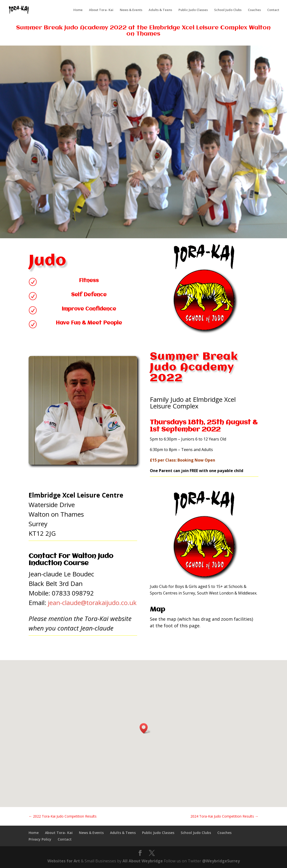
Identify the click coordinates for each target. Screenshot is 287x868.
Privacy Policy (40, 839)
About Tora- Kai (101, 10)
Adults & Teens (160, 10)
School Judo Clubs (228, 10)
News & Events (131, 10)
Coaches (254, 10)
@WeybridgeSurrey (221, 861)
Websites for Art (64, 861)
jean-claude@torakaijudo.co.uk (92, 603)
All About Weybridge (143, 861)
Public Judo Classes (193, 10)
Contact (273, 10)
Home (78, 10)
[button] (145, 728)
